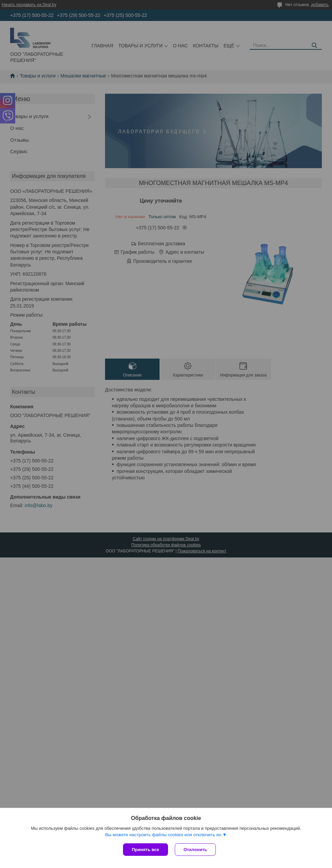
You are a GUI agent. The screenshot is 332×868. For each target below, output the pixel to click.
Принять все (146, 850)
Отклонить (195, 850)
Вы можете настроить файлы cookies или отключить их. (164, 835)
